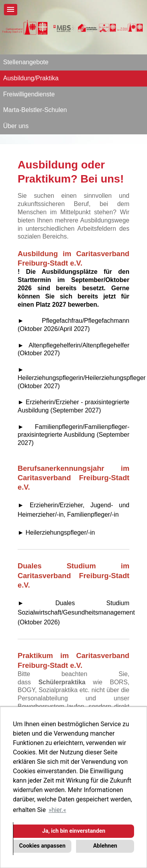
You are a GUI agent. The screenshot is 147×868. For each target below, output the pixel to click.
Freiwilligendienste (29, 94)
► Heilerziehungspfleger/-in (56, 533)
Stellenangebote (26, 62)
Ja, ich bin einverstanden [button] (73, 831)
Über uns (16, 126)
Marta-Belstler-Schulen (35, 110)
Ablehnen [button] (105, 846)
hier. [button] (57, 810)
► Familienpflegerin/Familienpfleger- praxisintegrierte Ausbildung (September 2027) (73, 435)
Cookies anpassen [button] (42, 846)
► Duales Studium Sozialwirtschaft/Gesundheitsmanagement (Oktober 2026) (76, 613)
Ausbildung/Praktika (31, 78)
